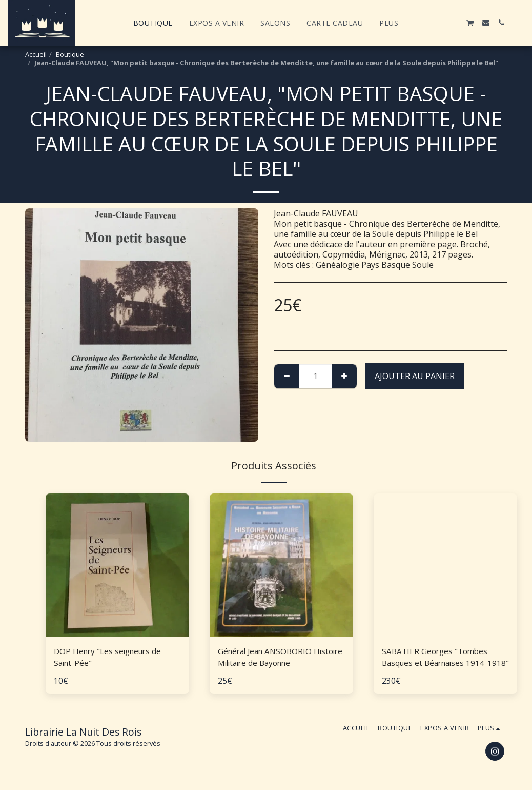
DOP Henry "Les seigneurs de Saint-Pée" (110, 658)
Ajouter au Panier (415, 376)
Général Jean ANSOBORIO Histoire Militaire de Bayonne (274, 658)
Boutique (70, 54)
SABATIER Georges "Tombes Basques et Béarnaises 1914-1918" (437, 658)
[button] (424, 23)
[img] (117, 565)
